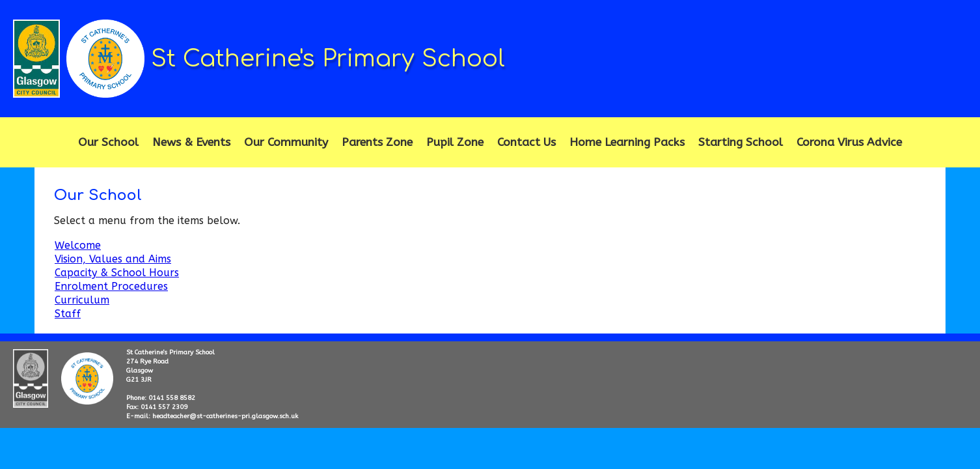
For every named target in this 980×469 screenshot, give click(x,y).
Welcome (78, 245)
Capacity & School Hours (117, 273)
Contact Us (526, 142)
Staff (68, 314)
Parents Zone (377, 142)
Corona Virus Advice (849, 142)
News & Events (191, 142)
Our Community (286, 142)
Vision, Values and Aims (113, 259)
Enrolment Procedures (111, 286)
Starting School (741, 142)
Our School (108, 142)
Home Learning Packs (627, 142)
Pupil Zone (455, 142)
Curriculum (82, 300)
